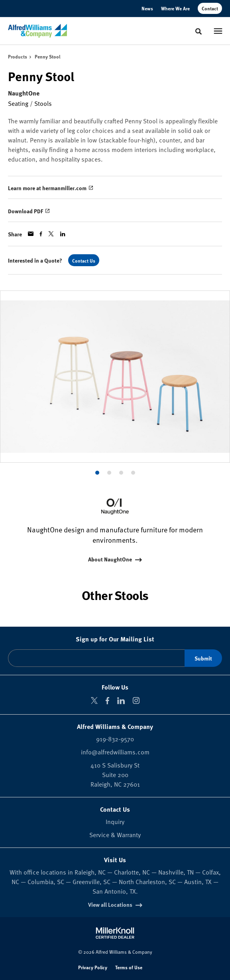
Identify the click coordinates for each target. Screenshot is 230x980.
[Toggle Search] (199, 31)
